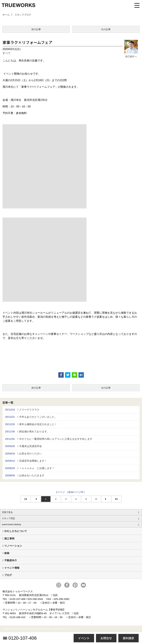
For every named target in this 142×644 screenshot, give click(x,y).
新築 (7, 553)
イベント (84, 638)
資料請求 (128, 638)
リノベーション (13, 546)
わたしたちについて (16, 531)
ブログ (8, 575)
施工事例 (9, 538)
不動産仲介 (11, 560)
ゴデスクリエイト (74, 629)
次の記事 (106, 29)
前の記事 (36, 29)
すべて (7, 53)
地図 (55, 595)
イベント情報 (12, 568)
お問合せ (106, 638)
